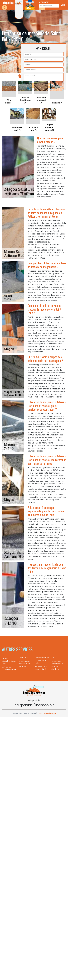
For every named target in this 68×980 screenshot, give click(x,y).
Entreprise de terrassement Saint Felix (25, 664)
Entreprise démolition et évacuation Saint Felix (57, 665)
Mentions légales (47, 713)
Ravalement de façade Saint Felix (42, 660)
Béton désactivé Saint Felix (9, 661)
